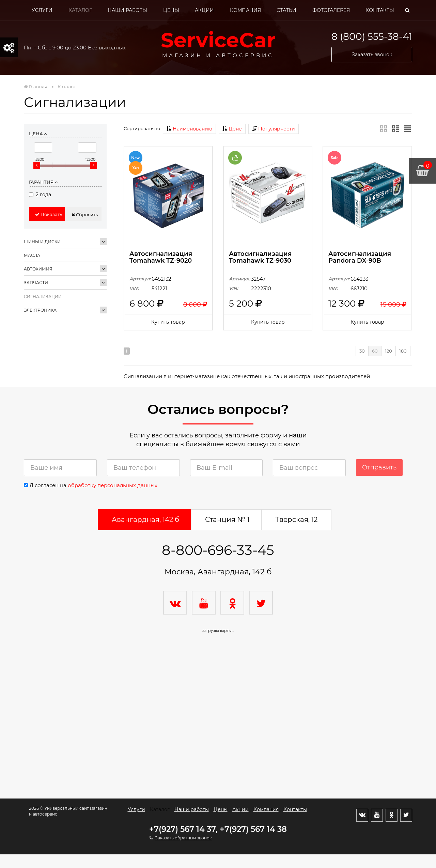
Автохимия (38, 269)
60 (375, 351)
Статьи (286, 10)
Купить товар (168, 322)
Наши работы (127, 10)
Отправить (379, 467)
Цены (171, 10)
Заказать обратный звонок (183, 838)
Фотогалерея (331, 10)
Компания (245, 10)
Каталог (80, 10)
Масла (32, 255)
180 (403, 351)
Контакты (380, 10)
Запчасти (36, 283)
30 (362, 351)
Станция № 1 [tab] (227, 520)
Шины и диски (42, 242)
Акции (204, 10)
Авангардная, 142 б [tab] (145, 520)
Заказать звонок (372, 55)
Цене (232, 129)
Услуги (42, 10)
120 (388, 351)
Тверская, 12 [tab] (296, 520)
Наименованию (189, 129)
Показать (49, 214)
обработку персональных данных (113, 485)
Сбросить (85, 215)
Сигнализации (43, 297)
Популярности (274, 129)
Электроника (40, 310)
